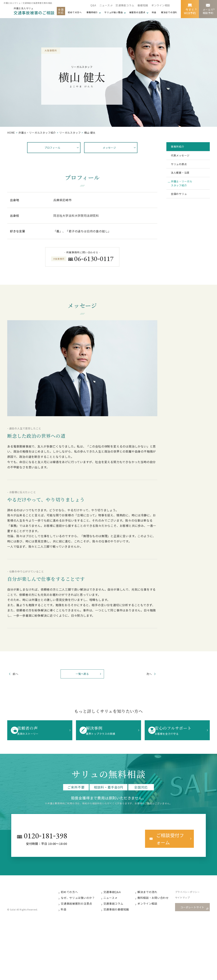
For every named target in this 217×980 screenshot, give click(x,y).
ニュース (104, 5)
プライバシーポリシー (192, 891)
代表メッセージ (183, 158)
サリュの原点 (182, 169)
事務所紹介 (92, 12)
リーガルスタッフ (70, 133)
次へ (144, 675)
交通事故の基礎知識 (120, 909)
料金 (154, 12)
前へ (20, 675)
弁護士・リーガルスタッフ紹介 (185, 194)
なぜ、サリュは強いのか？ (81, 897)
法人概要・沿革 (183, 180)
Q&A (93, 5)
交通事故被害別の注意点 (80, 903)
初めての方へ (73, 890)
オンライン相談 (161, 5)
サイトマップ (187, 897)
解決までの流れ (169, 12)
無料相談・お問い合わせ (157, 897)
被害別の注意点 (137, 12)
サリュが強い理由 (113, 12)
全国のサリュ (182, 207)
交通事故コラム (125, 5)
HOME (11, 133)
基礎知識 (143, 5)
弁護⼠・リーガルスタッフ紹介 (37, 133)
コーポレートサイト (193, 906)
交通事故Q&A (116, 890)
